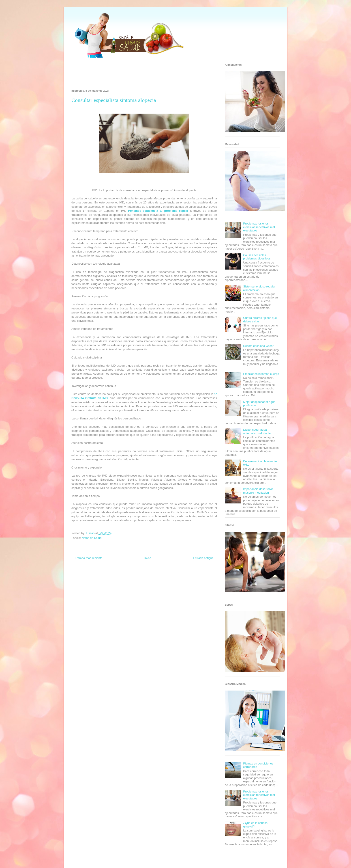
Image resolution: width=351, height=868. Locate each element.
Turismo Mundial (91, 582)
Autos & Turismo (160, 578)
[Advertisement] (139, 72)
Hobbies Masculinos (181, 574)
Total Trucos (117, 578)
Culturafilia (151, 582)
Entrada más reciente (89, 558)
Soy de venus (84, 578)
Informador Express (112, 574)
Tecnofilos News (199, 574)
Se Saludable (107, 582)
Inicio (148, 558)
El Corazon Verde (137, 582)
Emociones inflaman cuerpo (261, 374)
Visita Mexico (121, 582)
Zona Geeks (164, 574)
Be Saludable (96, 574)
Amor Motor (163, 582)
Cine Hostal (129, 578)
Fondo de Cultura (149, 574)
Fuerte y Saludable (101, 578)
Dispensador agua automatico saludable (257, 431)
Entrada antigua (203, 558)
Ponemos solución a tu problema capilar (158, 211)
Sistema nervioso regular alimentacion (259, 288)
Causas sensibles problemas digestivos (257, 257)
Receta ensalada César (258, 346)
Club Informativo (131, 574)
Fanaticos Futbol (178, 578)
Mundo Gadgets (144, 578)
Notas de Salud (92, 538)
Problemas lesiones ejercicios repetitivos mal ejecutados (259, 227)
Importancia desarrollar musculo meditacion (258, 491)
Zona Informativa (80, 574)
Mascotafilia (192, 578)
